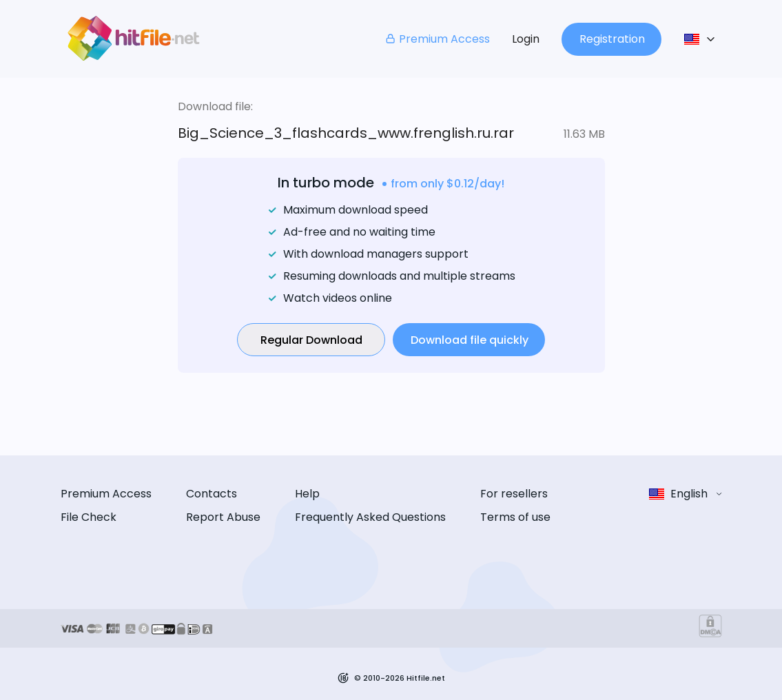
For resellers (514, 494)
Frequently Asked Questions (370, 517)
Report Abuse (223, 517)
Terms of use (515, 517)
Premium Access (437, 39)
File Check (89, 517)
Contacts (212, 494)
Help (307, 494)
